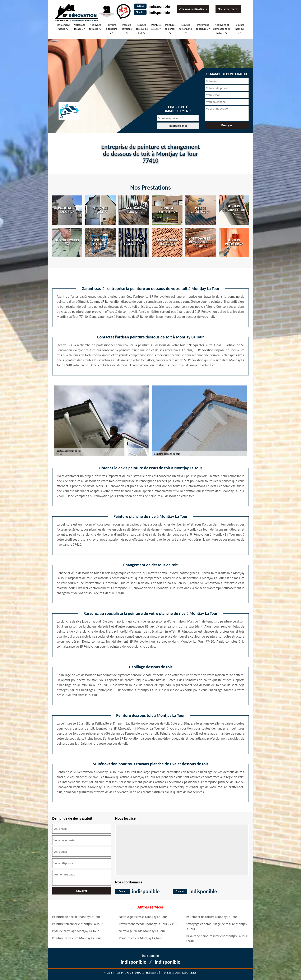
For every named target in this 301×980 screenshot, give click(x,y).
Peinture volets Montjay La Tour (140, 938)
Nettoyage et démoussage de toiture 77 (222, 29)
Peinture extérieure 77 (111, 29)
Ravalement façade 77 (63, 27)
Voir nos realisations (193, 9)
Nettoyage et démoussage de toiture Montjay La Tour (216, 926)
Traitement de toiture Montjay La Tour (211, 917)
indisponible (159, 6)
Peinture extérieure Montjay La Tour (77, 938)
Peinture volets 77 (156, 27)
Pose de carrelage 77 (127, 29)
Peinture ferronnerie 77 (186, 29)
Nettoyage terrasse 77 (95, 27)
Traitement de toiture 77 (203, 27)
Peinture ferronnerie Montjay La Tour (77, 924)
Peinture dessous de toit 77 (142, 29)
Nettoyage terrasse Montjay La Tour (143, 917)
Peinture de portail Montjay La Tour (76, 917)
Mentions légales (180, 973)
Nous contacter (228, 9)
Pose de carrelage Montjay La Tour (75, 931)
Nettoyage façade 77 (80, 27)
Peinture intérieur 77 (240, 29)
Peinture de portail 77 (170, 29)
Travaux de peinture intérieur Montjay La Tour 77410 (216, 939)
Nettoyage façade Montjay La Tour (142, 931)
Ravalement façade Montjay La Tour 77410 (148, 924)
